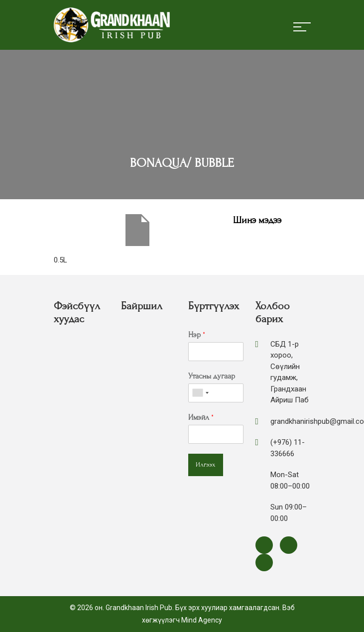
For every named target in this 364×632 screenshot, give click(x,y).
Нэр (197, 335)
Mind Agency (202, 620)
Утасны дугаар (212, 376)
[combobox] (200, 393)
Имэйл (201, 417)
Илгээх (206, 465)
